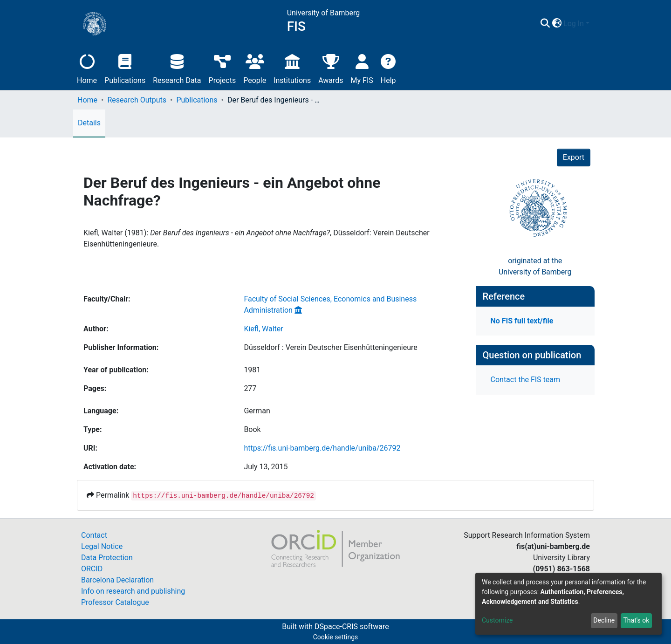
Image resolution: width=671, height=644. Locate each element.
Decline (604, 620)
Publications (125, 68)
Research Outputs (137, 100)
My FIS (362, 68)
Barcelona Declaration (117, 580)
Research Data (177, 68)
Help (388, 68)
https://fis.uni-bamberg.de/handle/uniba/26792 (322, 448)
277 (250, 388)
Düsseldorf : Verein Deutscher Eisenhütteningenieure (330, 347)
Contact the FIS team (526, 380)
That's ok (636, 620)
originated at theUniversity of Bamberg (535, 266)
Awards (331, 68)
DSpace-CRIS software (352, 627)
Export (574, 157)
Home (87, 68)
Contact (94, 535)
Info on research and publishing (133, 591)
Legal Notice (102, 546)
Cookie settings (336, 637)
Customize (497, 620)
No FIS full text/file (522, 321)
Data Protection (107, 558)
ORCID (92, 569)
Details (89, 123)
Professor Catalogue (115, 602)
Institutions (292, 68)
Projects (223, 68)
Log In (574, 24)
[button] (557, 24)
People (255, 68)
